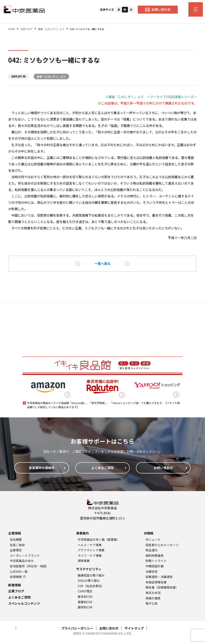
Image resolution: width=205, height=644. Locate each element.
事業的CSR (85, 602)
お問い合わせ (109, 628)
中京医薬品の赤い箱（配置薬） (99, 539)
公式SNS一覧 (19, 571)
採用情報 (18, 577)
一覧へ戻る (102, 263)
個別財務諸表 (155, 555)
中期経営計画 (155, 566)
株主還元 (152, 550)
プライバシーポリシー (77, 628)
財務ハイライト (156, 561)
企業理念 (16, 550)
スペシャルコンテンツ (24, 603)
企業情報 (15, 533)
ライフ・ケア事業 (90, 555)
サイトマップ (134, 628)
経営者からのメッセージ (162, 545)
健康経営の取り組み (91, 575)
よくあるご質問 (19, 597)
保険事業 (84, 561)
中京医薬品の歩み (22, 561)
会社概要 (16, 539)
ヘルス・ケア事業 (90, 545)
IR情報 (149, 533)
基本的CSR (85, 596)
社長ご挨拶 (17, 545)
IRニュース (153, 539)
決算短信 (152, 571)
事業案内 (82, 533)
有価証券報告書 (156, 582)
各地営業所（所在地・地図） (29, 566)
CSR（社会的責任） (91, 586)
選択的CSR (85, 607)
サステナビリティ (89, 569)
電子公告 (152, 603)
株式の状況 (153, 593)
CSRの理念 (85, 591)
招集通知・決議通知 (159, 577)
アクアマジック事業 (91, 550)
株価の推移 (153, 598)
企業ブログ (16, 591)
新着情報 (15, 585)
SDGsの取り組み (89, 580)
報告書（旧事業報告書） (162, 587)
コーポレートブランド (25, 555)
